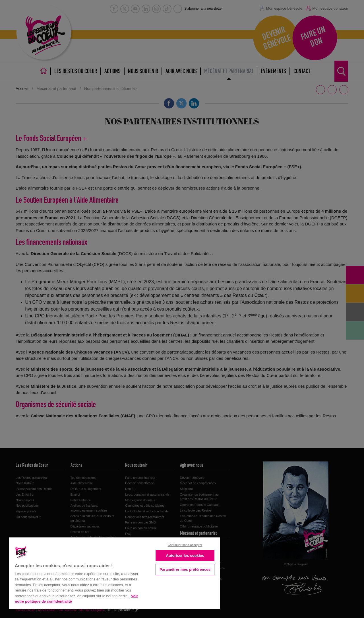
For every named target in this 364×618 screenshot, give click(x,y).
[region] (115, 573)
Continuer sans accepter (185, 545)
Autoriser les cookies (185, 556)
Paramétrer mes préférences (185, 569)
